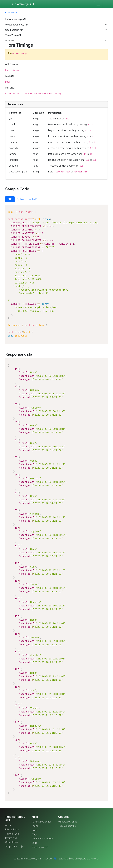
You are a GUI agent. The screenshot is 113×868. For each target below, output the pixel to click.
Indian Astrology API (16, 19)
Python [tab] (20, 199)
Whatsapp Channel (68, 822)
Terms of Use (12, 834)
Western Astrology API (17, 25)
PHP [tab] (10, 199)
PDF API (10, 41)
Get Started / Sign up (42, 839)
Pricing (35, 826)
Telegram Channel (67, 826)
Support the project (15, 846)
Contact (36, 830)
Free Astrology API (22, 4)
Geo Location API (14, 30)
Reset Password (40, 847)
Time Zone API (13, 35)
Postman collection (42, 822)
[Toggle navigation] (98, 4)
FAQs (34, 834)
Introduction (11, 13)
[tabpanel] (56, 274)
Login (35, 843)
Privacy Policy (12, 829)
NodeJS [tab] (33, 199)
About (8, 825)
